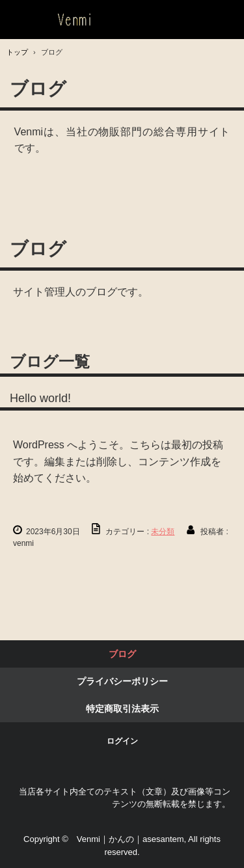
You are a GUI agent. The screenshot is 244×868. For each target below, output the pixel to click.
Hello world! (40, 398)
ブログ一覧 (50, 361)
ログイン (122, 741)
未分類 (163, 532)
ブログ (122, 654)
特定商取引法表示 (122, 709)
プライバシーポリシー (122, 681)
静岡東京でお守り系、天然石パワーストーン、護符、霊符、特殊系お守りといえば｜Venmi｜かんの (70, 20)
